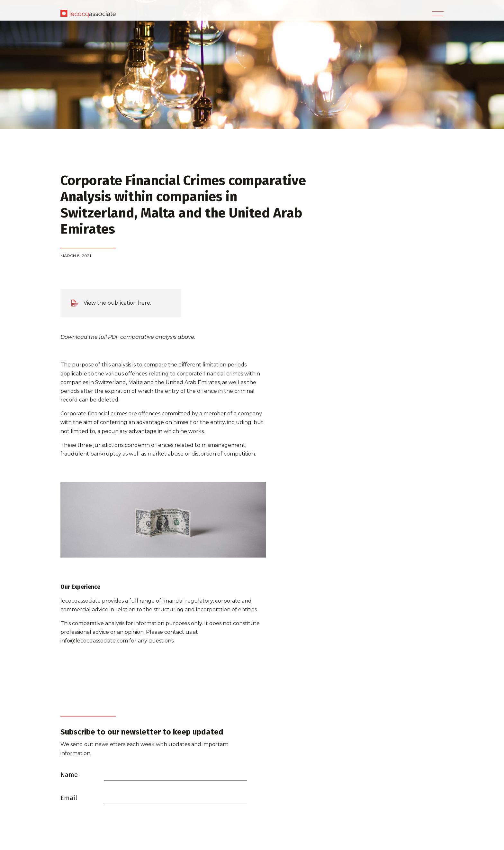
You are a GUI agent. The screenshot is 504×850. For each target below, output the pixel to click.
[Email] (175, 798)
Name (69, 775)
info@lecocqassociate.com (94, 641)
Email (69, 798)
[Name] (175, 774)
